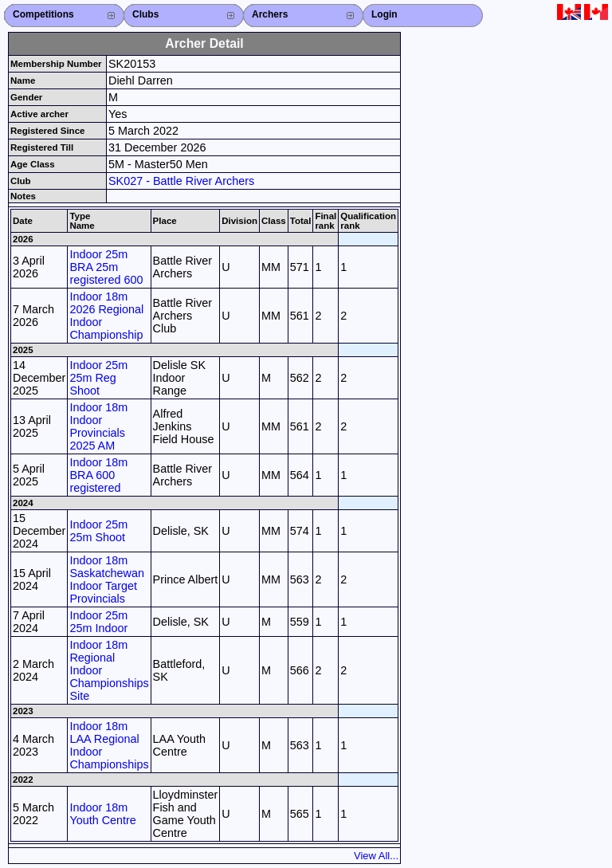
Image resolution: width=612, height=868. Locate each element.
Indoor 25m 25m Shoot (98, 531)
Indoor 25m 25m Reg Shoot (98, 378)
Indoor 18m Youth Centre (102, 814)
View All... (376, 856)
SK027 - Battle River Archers (181, 181)
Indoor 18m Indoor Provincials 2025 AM (98, 426)
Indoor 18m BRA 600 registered (98, 475)
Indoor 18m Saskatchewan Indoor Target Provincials (107, 579)
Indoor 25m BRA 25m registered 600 (106, 267)
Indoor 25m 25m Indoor (98, 622)
